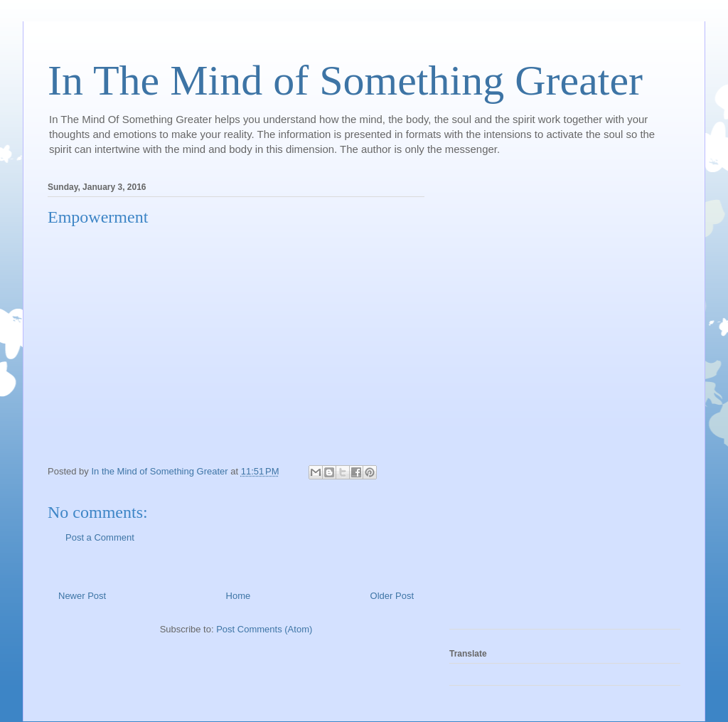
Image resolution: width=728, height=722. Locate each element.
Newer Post (82, 596)
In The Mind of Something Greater (345, 80)
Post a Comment (100, 537)
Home (239, 596)
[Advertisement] (506, 401)
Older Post (392, 596)
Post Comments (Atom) (264, 629)
